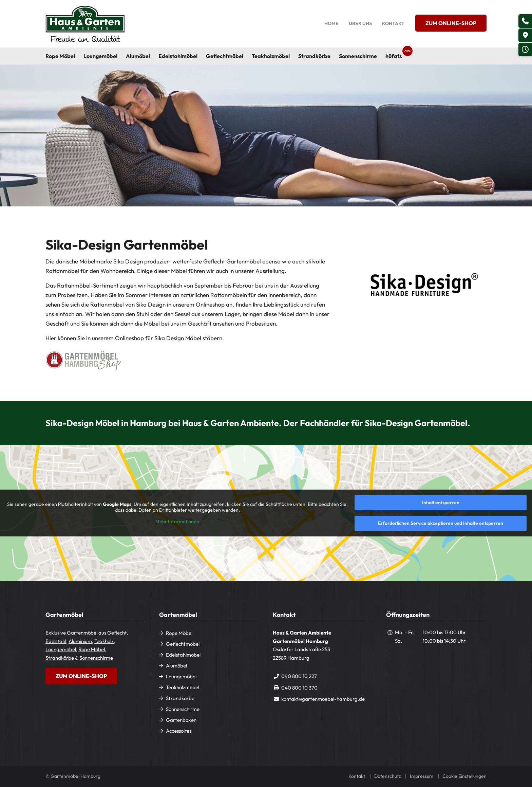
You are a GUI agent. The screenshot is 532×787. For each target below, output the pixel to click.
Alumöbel (176, 666)
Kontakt (393, 23)
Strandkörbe (60, 658)
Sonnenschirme (96, 658)
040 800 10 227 (299, 676)
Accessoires (179, 731)
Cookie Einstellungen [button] (464, 776)
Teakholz (104, 641)
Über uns (360, 23)
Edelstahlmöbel (183, 655)
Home (331, 23)
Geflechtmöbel (183, 644)
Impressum (422, 776)
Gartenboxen (181, 720)
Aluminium (80, 641)
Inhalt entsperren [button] (441, 502)
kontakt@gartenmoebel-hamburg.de (323, 699)
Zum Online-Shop (451, 23)
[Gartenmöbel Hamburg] (85, 24)
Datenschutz (387, 776)
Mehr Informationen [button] (177, 522)
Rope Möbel (92, 649)
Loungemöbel (61, 649)
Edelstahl (56, 641)
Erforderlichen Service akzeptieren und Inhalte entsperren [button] (441, 523)
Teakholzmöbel (183, 687)
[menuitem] (64, 56)
